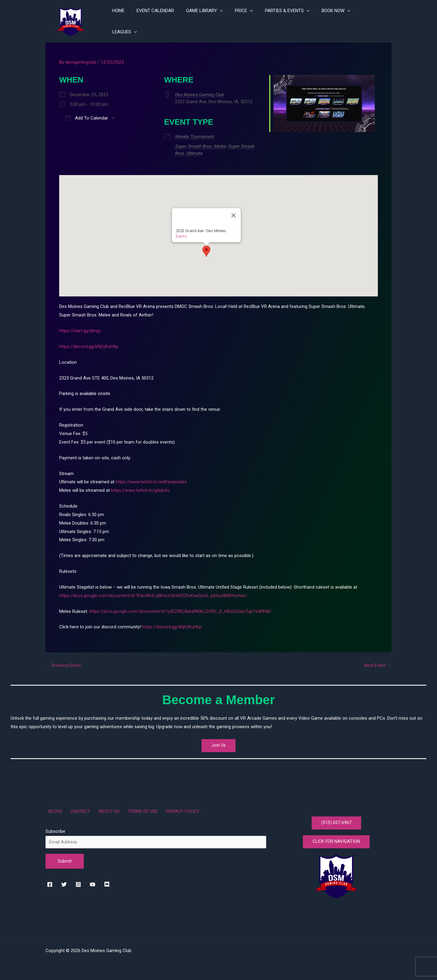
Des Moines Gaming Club (201, 93)
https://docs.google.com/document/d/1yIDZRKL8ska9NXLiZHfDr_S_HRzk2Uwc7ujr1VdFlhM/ (182, 609)
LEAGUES (375, 21)
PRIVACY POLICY (166, 808)
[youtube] (95, 882)
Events (181, 234)
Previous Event (64, 663)
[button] (206, 249)
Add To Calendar (87, 116)
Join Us (219, 741)
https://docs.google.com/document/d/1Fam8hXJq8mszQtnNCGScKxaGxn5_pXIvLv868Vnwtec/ (154, 593)
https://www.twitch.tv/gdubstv (141, 488)
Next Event (377, 663)
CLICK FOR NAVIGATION (336, 841)
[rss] (109, 882)
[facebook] (51, 882)
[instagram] (80, 882)
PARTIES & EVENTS (293, 21)
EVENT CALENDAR (170, 21)
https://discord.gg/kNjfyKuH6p (89, 344)
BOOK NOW (339, 21)
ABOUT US (99, 808)
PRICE (253, 21)
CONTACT (74, 808)
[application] (232, 21)
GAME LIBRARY (217, 21)
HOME (137, 21)
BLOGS (53, 808)
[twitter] (66, 882)
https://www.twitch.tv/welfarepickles (152, 479)
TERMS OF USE (129, 808)
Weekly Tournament (195, 135)
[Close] (234, 213)
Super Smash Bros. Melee (202, 144)
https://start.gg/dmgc (80, 328)
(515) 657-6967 (336, 820)
